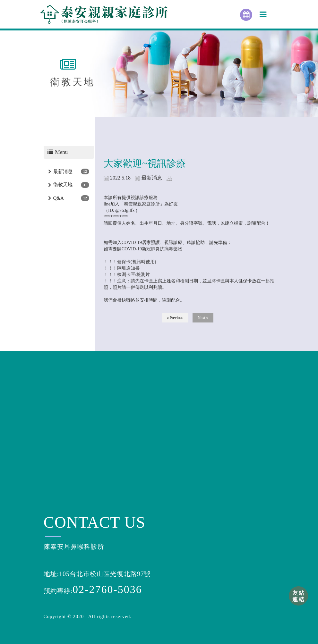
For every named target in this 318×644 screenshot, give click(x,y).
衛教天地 (63, 185)
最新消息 (63, 171)
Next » (203, 318)
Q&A (59, 198)
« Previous (175, 318)
